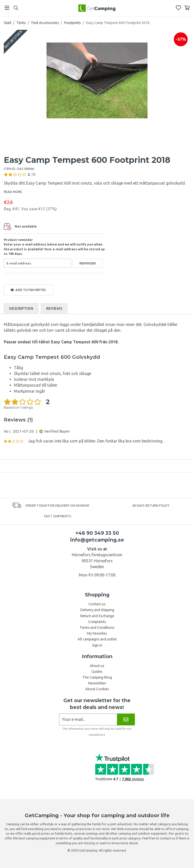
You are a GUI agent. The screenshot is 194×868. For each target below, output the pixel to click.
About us (97, 666)
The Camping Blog (97, 677)
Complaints (97, 622)
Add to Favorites (28, 290)
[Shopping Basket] (187, 8)
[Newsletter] (126, 719)
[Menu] (7, 8)
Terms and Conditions (97, 628)
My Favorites (97, 633)
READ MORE (13, 192)
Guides (97, 672)
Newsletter (97, 683)
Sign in (97, 645)
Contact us (97, 604)
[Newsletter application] (88, 719)
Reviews (54, 308)
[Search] (16, 8)
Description (21, 308)
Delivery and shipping (97, 610)
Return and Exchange (97, 616)
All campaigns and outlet (97, 639)
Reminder (88, 263)
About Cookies (97, 689)
